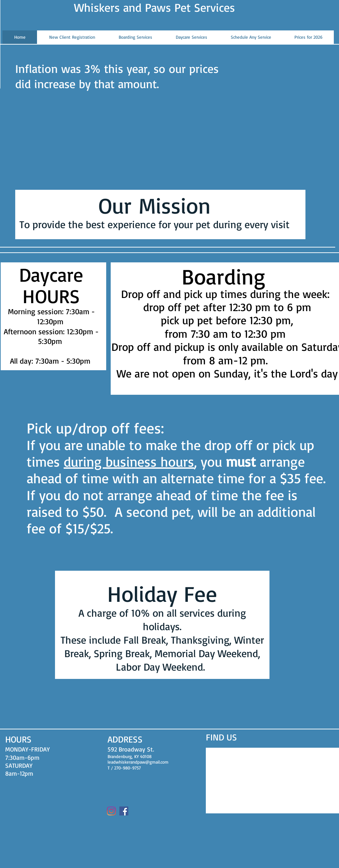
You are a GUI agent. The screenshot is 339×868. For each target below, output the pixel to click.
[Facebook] (124, 811)
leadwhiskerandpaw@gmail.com (138, 762)
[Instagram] (111, 811)
